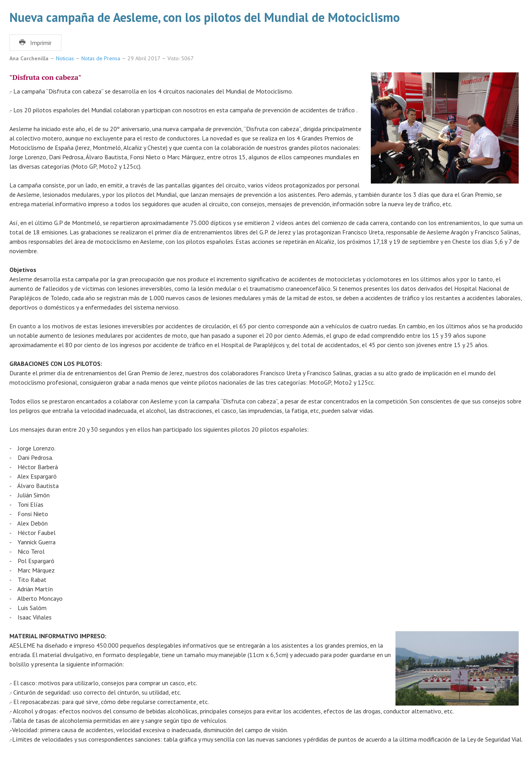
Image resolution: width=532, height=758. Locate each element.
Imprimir (35, 43)
